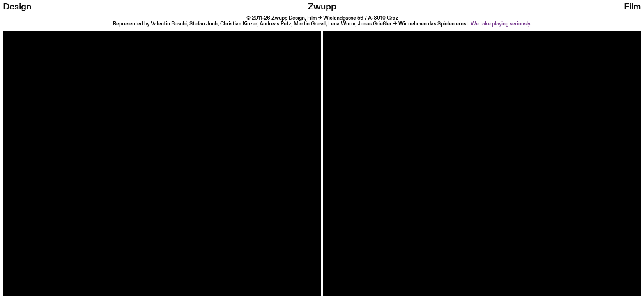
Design (17, 7)
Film (632, 7)
